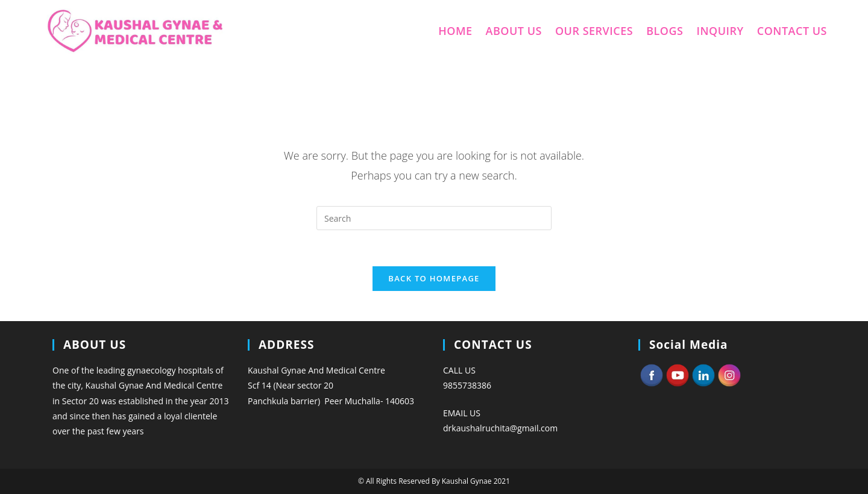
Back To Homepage (434, 278)
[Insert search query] (434, 218)
